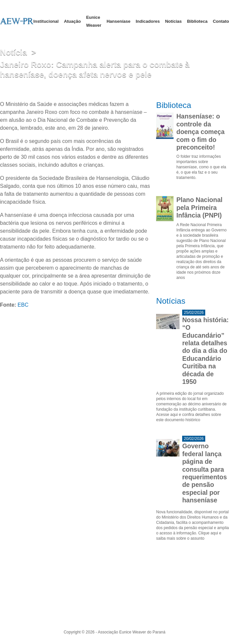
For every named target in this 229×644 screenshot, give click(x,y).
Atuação (72, 21)
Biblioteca (197, 21)
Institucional (46, 21)
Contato (221, 21)
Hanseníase (118, 21)
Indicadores (148, 21)
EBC (23, 305)
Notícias (173, 21)
